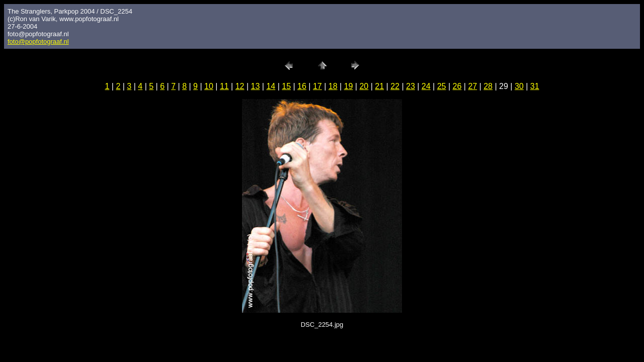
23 (411, 86)
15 (286, 86)
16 (302, 86)
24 (426, 86)
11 (224, 86)
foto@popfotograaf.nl (38, 41)
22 (395, 86)
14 (271, 86)
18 (333, 86)
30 (519, 86)
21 (379, 86)
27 (472, 86)
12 (240, 86)
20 (364, 86)
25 (442, 86)
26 (457, 86)
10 (209, 86)
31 (535, 86)
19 (349, 86)
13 (256, 86)
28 (488, 86)
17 (317, 86)
